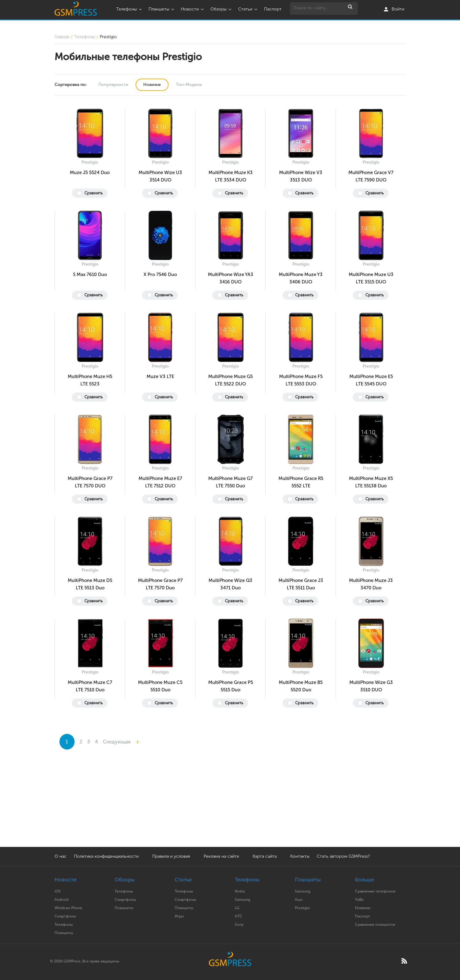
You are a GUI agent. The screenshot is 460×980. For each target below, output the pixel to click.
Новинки (363, 908)
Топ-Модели (189, 85)
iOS (58, 891)
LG (237, 908)
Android (61, 900)
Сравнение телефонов (375, 891)
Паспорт (273, 9)
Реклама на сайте (222, 856)
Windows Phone (68, 908)
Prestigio (302, 908)
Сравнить (94, 193)
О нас (61, 856)
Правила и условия (171, 856)
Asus (299, 900)
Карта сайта (265, 856)
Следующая (121, 742)
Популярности (113, 85)
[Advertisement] (230, 804)
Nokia (240, 891)
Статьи (248, 9)
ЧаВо (359, 900)
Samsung (242, 900)
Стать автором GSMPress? (343, 856)
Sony (239, 925)
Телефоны (130, 9)
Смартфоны (65, 916)
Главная (62, 37)
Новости (193, 9)
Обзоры (222, 9)
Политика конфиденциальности (106, 856)
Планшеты (162, 9)
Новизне (152, 85)
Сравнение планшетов (375, 925)
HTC (239, 916)
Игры (179, 916)
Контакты (300, 856)
